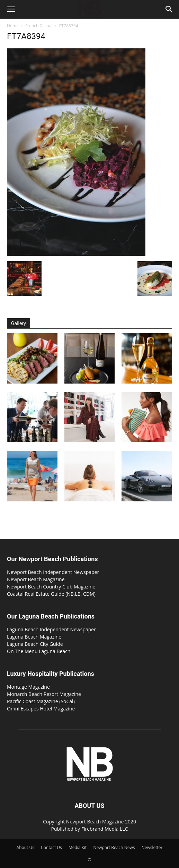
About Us (25, 847)
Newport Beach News (114, 847)
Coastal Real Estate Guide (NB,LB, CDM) (51, 594)
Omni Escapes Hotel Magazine (41, 709)
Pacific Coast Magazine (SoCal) (41, 701)
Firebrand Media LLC (105, 829)
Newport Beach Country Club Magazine (51, 587)
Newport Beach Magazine (36, 579)
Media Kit (78, 847)
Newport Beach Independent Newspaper (53, 572)
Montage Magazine (28, 687)
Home (13, 26)
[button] (11, 9)
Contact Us (51, 847)
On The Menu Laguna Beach (39, 651)
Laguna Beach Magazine (34, 637)
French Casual (39, 26)
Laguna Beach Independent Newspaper (51, 629)
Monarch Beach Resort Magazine (44, 694)
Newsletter (152, 847)
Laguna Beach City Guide (35, 644)
